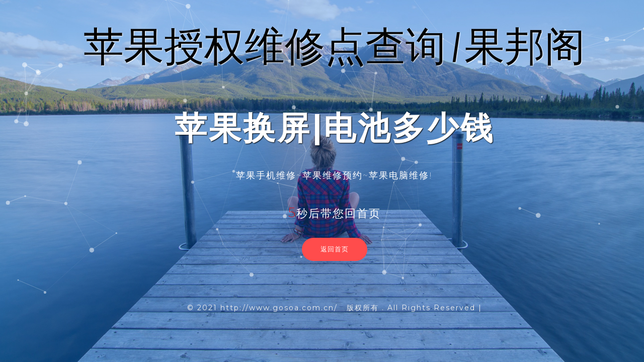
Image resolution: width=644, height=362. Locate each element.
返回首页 (335, 249)
